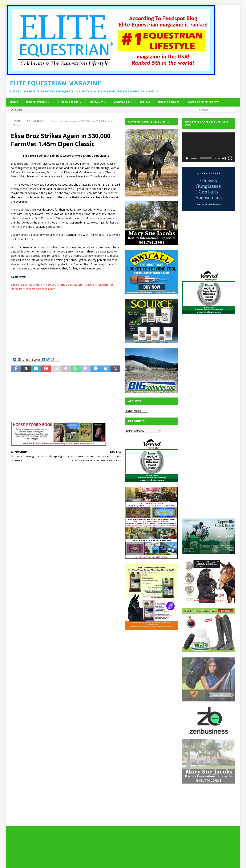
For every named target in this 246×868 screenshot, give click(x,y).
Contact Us (123, 102)
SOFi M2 (145, 102)
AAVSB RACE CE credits (203, 102)
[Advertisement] (39, 327)
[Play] (187, 158)
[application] (209, 147)
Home (14, 102)
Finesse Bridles (169, 102)
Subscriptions (36, 102)
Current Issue (68, 102)
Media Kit (96, 102)
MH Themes (78, 860)
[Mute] (224, 158)
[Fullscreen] (230, 158)
